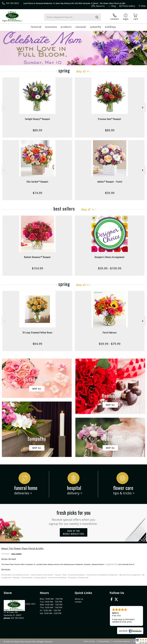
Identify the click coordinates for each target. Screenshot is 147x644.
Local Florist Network (121, 641)
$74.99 (37, 193)
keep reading (16, 554)
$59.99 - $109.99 (110, 268)
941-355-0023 (12, 3)
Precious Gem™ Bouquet (110, 119)
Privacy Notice (104, 641)
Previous (4, 108)
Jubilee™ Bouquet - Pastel (110, 182)
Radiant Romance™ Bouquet (37, 257)
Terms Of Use (89, 641)
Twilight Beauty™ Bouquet (37, 119)
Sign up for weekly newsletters (74, 532)
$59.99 (110, 193)
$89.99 (37, 130)
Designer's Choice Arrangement (110, 257)
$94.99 (37, 344)
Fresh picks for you (74, 517)
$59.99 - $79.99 (110, 344)
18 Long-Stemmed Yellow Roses (37, 332)
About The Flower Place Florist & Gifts (22, 548)
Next (143, 108)
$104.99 (37, 268)
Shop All (81, 71)
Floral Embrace (110, 332)
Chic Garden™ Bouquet (37, 182)
